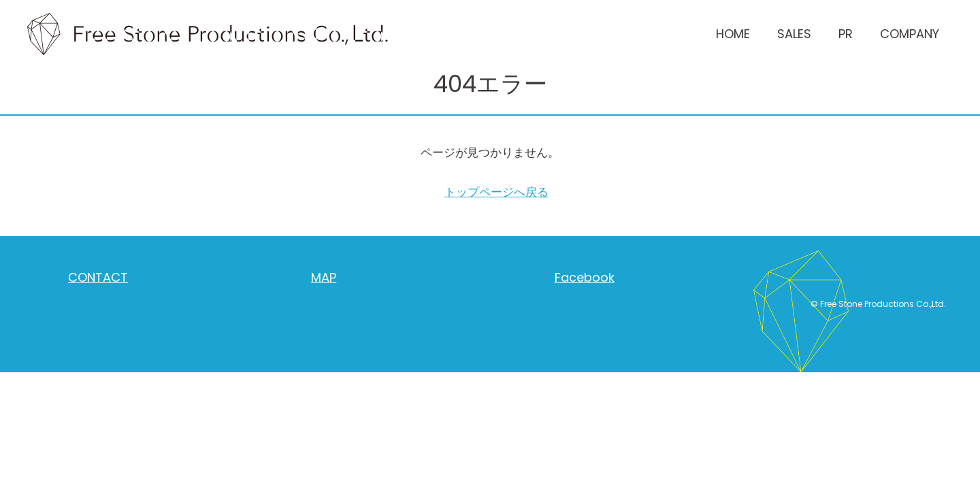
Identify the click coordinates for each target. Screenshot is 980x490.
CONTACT (98, 277)
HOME (733, 34)
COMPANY (910, 34)
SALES (794, 34)
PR (846, 34)
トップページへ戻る (496, 192)
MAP (324, 277)
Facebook (585, 277)
